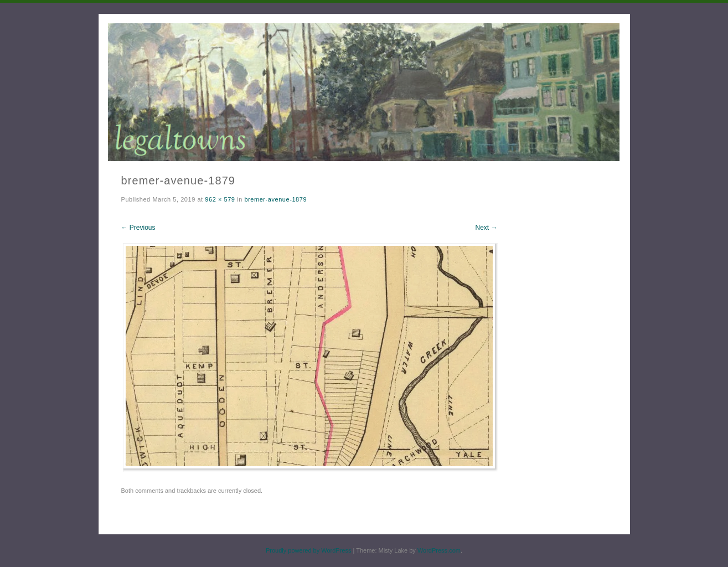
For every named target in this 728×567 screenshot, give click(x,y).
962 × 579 (220, 199)
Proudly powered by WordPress (308, 550)
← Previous (138, 228)
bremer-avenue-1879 (275, 199)
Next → (486, 228)
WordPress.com (439, 550)
